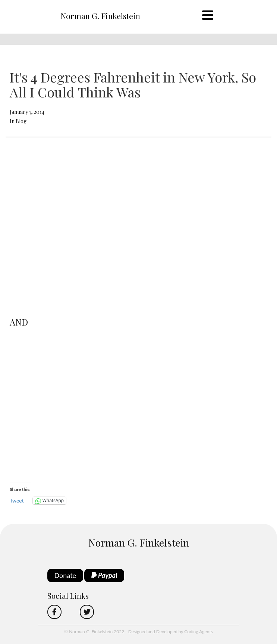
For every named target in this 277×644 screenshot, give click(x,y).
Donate (65, 575)
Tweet (17, 500)
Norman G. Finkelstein (100, 16)
